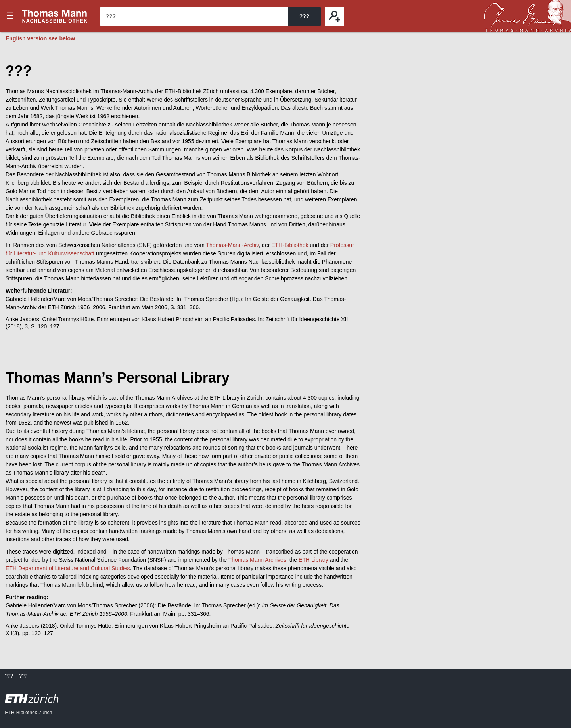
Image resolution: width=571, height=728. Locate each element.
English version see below (40, 38)
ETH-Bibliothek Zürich (28, 713)
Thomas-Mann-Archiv (233, 245)
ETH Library (313, 560)
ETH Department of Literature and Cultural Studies (68, 568)
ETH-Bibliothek (290, 245)
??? (55, 16)
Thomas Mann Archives (257, 560)
